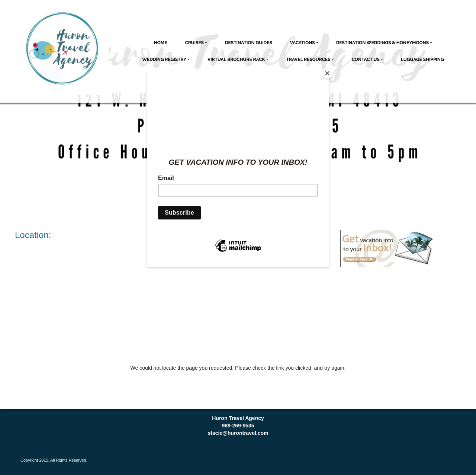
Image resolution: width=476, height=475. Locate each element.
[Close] (327, 73)
